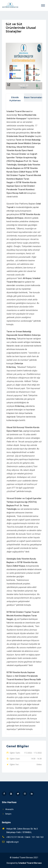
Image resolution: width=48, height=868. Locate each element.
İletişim (7, 814)
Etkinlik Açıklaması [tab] (15, 99)
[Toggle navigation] (43, 5)
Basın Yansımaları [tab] (33, 97)
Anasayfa (8, 809)
